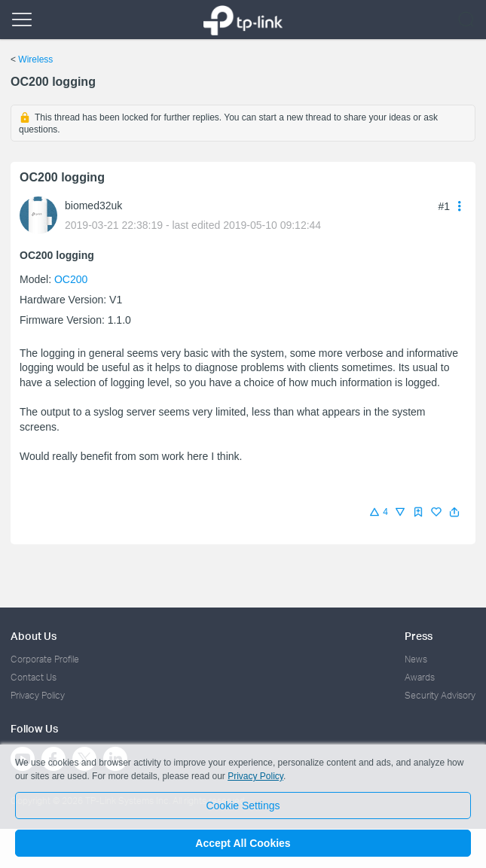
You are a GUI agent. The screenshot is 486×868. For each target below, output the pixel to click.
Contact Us (34, 677)
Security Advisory (440, 695)
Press (419, 636)
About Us (34, 636)
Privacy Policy (38, 695)
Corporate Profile (45, 659)
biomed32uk (93, 206)
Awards (420, 677)
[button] (454, 512)
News (416, 659)
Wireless (35, 59)
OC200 (71, 279)
